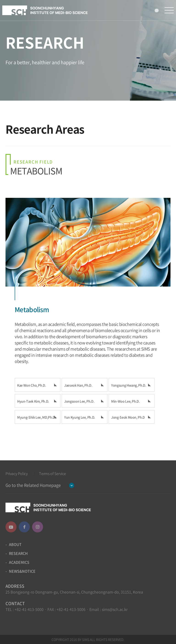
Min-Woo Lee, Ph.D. (125, 401)
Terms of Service (52, 473)
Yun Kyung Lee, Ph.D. (80, 417)
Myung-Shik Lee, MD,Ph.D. (37, 417)
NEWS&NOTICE (22, 571)
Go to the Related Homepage (33, 485)
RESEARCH (18, 553)
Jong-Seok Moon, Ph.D (128, 417)
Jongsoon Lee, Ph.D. (79, 401)
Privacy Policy (16, 473)
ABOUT (15, 544)
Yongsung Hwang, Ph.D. (129, 385)
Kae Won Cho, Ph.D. (32, 385)
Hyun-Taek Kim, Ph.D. (33, 401)
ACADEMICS (19, 562)
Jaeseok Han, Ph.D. (78, 385)
